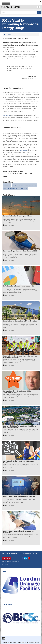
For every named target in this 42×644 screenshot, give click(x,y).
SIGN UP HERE (7, 558)
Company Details (8, 642)
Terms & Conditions (18, 642)
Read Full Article (8, 225)
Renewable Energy (13, 188)
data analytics (23, 151)
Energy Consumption (31, 185)
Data (5, 188)
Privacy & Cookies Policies (32, 642)
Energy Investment (18, 185)
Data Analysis (24, 188)
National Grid (7, 185)
